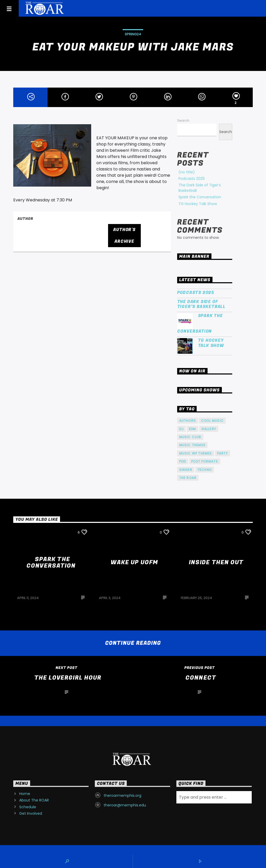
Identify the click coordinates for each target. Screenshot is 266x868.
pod (183, 461)
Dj (181, 429)
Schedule (28, 807)
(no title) (187, 172)
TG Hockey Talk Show (198, 204)
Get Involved (31, 813)
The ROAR (188, 478)
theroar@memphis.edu (125, 805)
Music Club (190, 437)
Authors (188, 421)
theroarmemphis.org (122, 795)
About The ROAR (34, 800)
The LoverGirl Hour (68, 678)
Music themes (192, 445)
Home (25, 794)
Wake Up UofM (134, 562)
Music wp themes (196, 453)
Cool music (212, 421)
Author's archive (124, 236)
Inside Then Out (216, 562)
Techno (205, 470)
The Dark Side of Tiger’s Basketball (201, 304)
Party (223, 453)
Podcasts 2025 (192, 179)
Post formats (205, 461)
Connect (201, 678)
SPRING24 (133, 34)
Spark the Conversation (200, 197)
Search (183, 120)
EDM (192, 429)
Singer (186, 470)
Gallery (209, 429)
